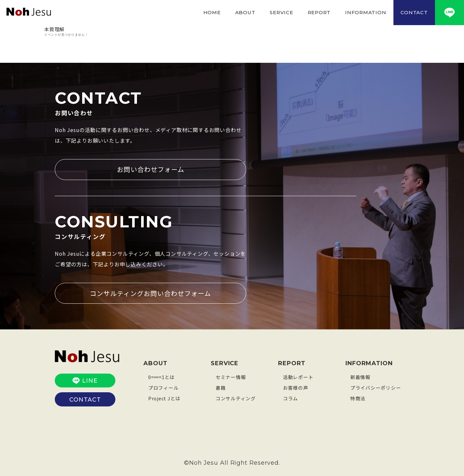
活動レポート (298, 377)
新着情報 (360, 377)
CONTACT (414, 12)
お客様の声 (296, 387)
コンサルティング (236, 398)
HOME (212, 12)
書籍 (221, 387)
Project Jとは (165, 398)
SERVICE (281, 12)
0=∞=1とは (161, 377)
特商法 (358, 398)
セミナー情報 (231, 377)
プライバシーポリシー (376, 387)
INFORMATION (366, 12)
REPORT (319, 12)
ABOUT (245, 12)
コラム (290, 398)
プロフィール (164, 387)
